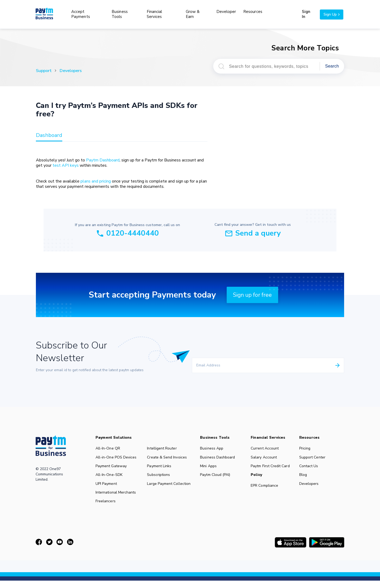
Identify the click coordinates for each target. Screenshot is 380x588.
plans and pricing (96, 181)
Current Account (266, 448)
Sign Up (332, 14)
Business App (213, 448)
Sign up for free (252, 295)
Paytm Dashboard (103, 160)
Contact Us (310, 467)
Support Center (314, 458)
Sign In (306, 14)
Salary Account (265, 458)
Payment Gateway (111, 467)
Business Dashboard (219, 458)
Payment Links (160, 467)
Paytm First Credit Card (272, 467)
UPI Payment (106, 486)
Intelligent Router (163, 448)
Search (332, 66)
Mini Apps (209, 467)
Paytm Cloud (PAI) (216, 477)
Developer (226, 12)
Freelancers (106, 505)
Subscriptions (159, 477)
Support (44, 71)
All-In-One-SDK (109, 477)
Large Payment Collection (169, 486)
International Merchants (116, 496)
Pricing (307, 448)
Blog (305, 477)
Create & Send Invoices (168, 458)
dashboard (49, 135)
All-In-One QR (108, 448)
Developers (71, 71)
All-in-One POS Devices (116, 458)
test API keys (66, 165)
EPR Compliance (266, 488)
